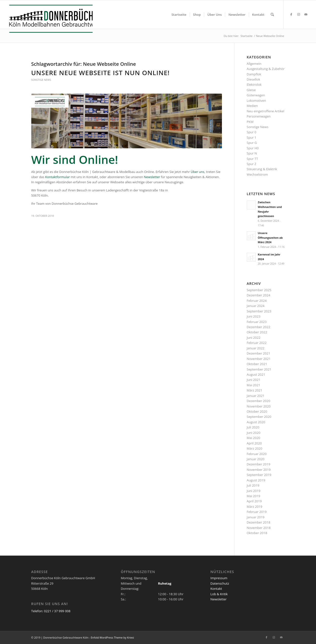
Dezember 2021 (259, 353)
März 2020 (255, 448)
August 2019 (256, 480)
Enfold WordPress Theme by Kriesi (112, 637)
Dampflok (254, 74)
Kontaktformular (57, 177)
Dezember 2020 (259, 401)
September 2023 (259, 311)
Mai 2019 (254, 496)
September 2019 (259, 475)
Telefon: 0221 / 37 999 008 (51, 611)
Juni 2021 (254, 380)
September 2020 (259, 417)
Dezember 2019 (259, 464)
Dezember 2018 (259, 522)
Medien (252, 106)
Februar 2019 (257, 512)
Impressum (219, 578)
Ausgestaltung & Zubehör (266, 69)
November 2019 (259, 470)
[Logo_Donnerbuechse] (50, 19)
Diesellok (254, 79)
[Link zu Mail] (306, 14)
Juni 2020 (254, 433)
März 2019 (255, 507)
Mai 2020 (254, 438)
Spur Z (252, 164)
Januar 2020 (256, 459)
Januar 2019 (256, 517)
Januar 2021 (256, 396)
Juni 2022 (254, 338)
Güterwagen (256, 95)
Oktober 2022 (257, 332)
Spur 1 (252, 137)
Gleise (251, 90)
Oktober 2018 (257, 533)
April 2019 (254, 501)
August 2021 (256, 374)
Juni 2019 (254, 491)
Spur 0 (252, 132)
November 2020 (259, 406)
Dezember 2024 (259, 295)
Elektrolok (254, 85)
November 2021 (259, 359)
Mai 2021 (254, 385)
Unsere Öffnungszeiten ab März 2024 (270, 238)
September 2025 (259, 290)
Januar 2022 (256, 348)
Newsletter (152, 177)
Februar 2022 (257, 343)
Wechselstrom (257, 174)
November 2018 (259, 528)
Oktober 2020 (257, 411)
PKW (250, 122)
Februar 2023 (257, 322)
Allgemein (254, 64)
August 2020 (256, 422)
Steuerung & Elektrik (262, 169)
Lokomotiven (257, 101)
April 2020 (254, 443)
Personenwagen (259, 116)
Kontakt (216, 589)
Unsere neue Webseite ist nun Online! (100, 73)
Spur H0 (253, 148)
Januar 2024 (256, 306)
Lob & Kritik (219, 594)
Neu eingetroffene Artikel (266, 111)
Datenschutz (220, 583)
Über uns (198, 172)
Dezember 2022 (259, 327)
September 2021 (259, 369)
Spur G (252, 143)
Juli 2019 (253, 485)
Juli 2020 (253, 427)
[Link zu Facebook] (291, 14)
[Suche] (272, 15)
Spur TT (252, 159)
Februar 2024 (257, 301)
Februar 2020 (257, 454)
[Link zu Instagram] (299, 14)
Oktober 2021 (257, 364)
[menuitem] (179, 15)
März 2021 (255, 390)
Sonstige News (41, 80)
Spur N (252, 153)
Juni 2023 (254, 316)
